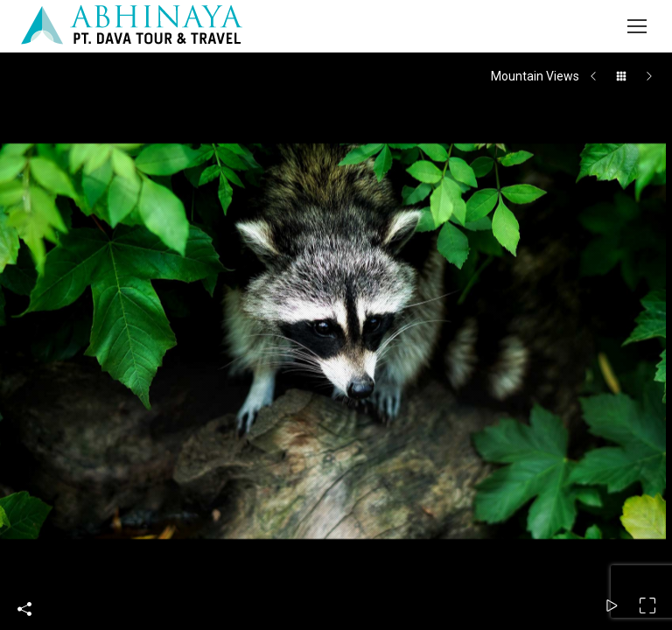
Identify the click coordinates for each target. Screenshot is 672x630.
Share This (24, 609)
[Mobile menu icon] (637, 26)
